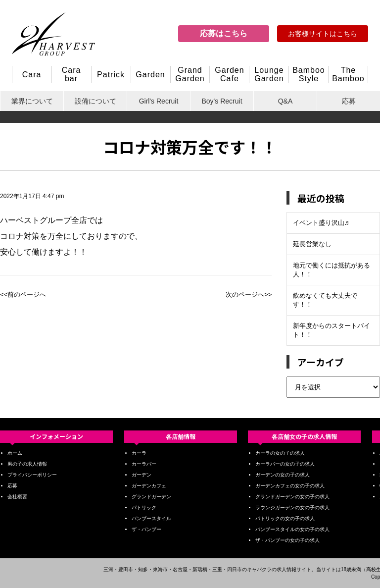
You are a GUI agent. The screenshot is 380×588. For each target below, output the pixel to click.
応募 (349, 101)
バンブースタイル (151, 518)
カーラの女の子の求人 (280, 453)
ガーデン (142, 475)
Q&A (285, 101)
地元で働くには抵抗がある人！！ (332, 270)
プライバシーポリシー (32, 475)
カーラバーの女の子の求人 (285, 464)
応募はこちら (224, 33)
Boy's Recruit (222, 101)
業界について (32, 101)
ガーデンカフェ (149, 486)
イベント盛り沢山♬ (321, 223)
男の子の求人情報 (27, 464)
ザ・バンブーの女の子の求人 (287, 540)
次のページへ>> (249, 294)
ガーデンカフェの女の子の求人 (290, 486)
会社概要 (17, 497)
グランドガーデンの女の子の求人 (292, 497)
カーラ (139, 453)
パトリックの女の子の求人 (285, 518)
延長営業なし (312, 244)
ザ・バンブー (146, 529)
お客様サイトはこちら (323, 34)
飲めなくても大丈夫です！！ (325, 300)
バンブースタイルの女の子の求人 (292, 529)
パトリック (144, 508)
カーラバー (144, 464)
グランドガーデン (151, 497)
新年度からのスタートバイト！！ (332, 330)
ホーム (15, 453)
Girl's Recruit (159, 101)
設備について (95, 101)
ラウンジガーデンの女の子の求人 (292, 508)
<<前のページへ (23, 294)
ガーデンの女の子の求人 (283, 475)
